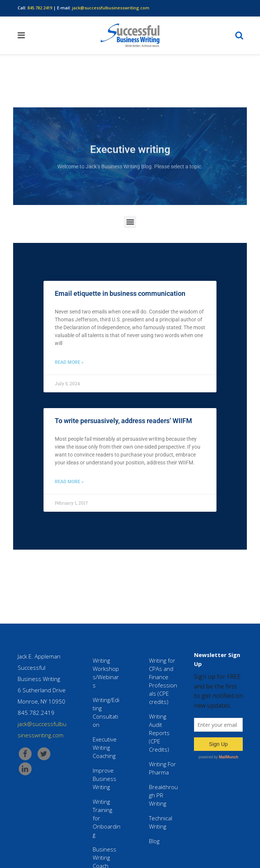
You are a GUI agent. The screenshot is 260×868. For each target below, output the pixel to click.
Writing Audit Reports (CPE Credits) (159, 733)
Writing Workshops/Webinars (106, 673)
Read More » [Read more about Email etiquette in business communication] (69, 362)
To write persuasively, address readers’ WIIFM (123, 421)
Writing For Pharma (162, 768)
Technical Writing (161, 822)
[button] (130, 224)
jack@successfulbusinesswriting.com (111, 8)
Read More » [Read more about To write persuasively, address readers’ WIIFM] (69, 482)
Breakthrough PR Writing (163, 795)
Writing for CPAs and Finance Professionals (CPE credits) (163, 681)
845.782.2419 (40, 8)
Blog (154, 841)
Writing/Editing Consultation (106, 712)
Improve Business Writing (104, 779)
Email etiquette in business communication (120, 293)
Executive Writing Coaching (105, 747)
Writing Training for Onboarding (107, 818)
